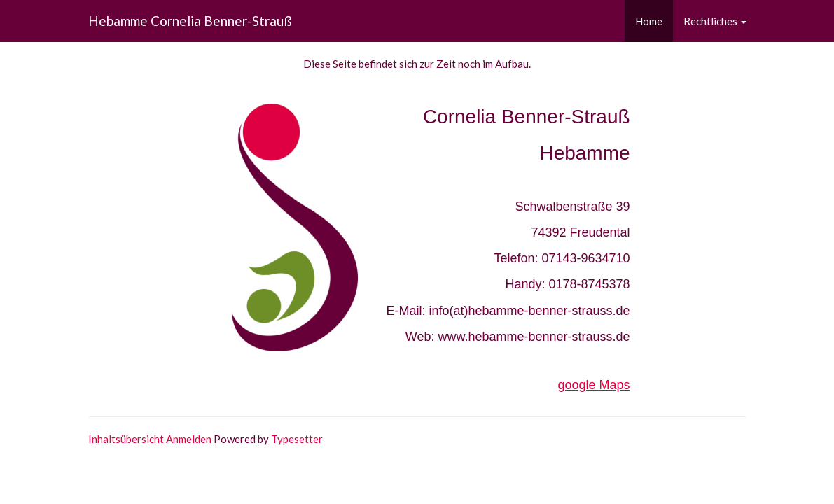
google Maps (594, 385)
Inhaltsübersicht (126, 439)
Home (649, 21)
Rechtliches (715, 21)
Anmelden (189, 439)
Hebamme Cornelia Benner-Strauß (190, 21)
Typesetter (297, 439)
